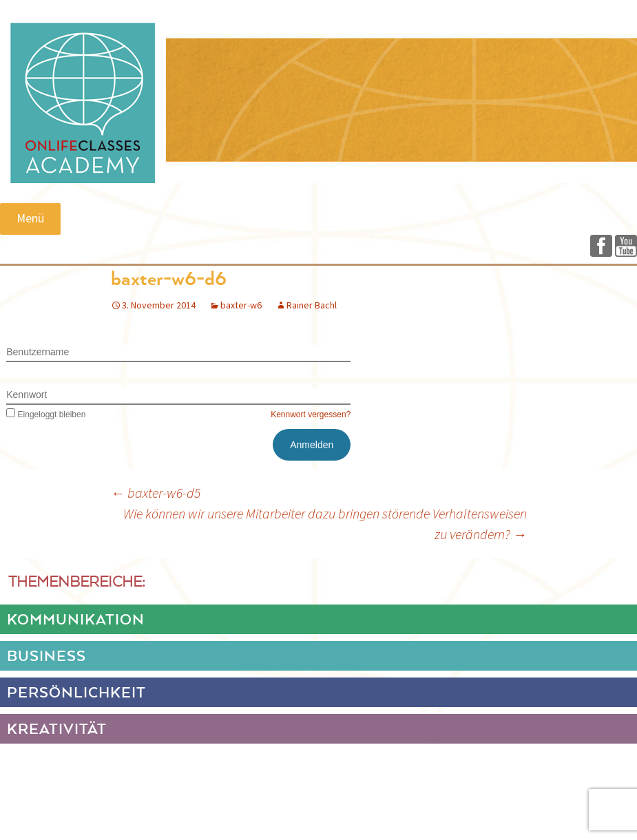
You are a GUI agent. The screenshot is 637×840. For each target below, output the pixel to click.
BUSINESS (46, 657)
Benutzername (38, 352)
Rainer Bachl (312, 305)
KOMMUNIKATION (76, 620)
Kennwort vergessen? (311, 414)
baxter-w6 (241, 305)
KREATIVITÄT (57, 730)
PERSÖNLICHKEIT (76, 693)
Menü (30, 218)
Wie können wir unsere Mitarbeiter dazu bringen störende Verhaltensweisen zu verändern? (325, 524)
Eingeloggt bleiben (46, 414)
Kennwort (27, 395)
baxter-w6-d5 (156, 493)
